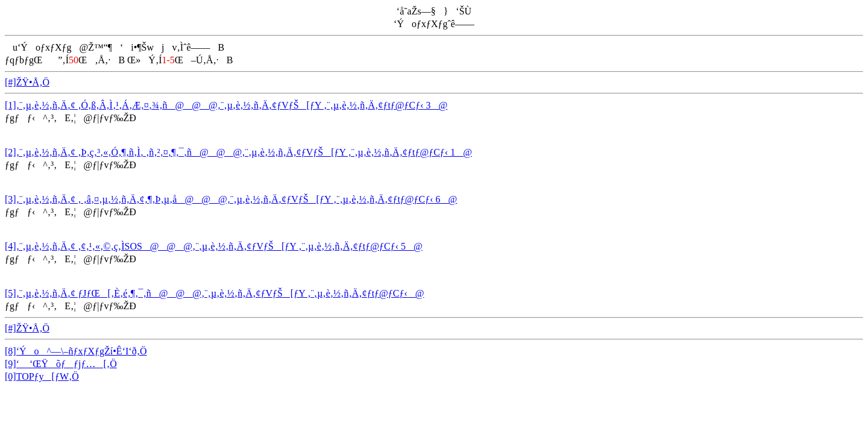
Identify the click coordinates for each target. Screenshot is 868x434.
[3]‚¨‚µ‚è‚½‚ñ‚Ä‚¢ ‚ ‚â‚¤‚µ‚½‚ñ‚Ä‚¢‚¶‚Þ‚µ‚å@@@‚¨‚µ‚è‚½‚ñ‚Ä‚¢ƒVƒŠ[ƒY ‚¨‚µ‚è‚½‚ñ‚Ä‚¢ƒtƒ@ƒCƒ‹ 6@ (231, 199)
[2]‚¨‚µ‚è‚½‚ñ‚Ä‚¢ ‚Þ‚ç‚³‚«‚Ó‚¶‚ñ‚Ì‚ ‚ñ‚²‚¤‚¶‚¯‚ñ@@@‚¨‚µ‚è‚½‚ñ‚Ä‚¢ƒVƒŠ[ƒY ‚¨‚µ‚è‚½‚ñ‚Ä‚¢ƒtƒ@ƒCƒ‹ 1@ (238, 152)
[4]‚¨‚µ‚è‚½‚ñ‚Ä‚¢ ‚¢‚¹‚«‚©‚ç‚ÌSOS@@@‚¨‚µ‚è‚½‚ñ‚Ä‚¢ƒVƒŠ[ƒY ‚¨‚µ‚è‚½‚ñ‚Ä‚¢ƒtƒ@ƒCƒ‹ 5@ (214, 246)
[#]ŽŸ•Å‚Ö (27, 82)
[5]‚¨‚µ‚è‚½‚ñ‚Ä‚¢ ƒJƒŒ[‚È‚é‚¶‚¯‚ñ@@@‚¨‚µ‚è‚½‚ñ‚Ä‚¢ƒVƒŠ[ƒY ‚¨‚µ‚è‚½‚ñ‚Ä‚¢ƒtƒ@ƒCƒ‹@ (215, 293)
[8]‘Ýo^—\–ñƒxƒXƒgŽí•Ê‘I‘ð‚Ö (76, 351)
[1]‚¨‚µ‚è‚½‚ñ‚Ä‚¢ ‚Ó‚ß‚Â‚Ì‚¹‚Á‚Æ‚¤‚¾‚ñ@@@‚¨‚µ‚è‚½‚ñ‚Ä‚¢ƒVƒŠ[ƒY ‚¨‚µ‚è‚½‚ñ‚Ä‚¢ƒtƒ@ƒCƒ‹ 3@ (226, 105)
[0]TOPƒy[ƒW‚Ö (42, 376)
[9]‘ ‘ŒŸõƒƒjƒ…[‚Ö (61, 364)
